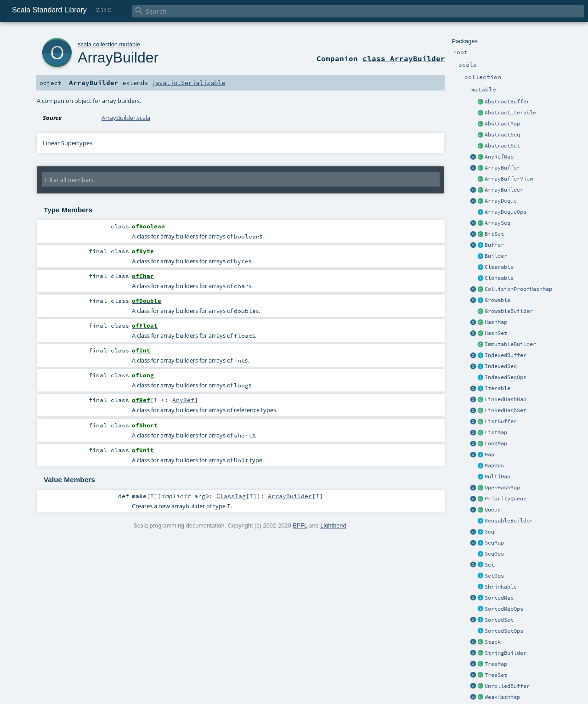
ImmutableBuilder (510, 344)
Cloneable (499, 278)
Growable (498, 300)
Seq (489, 532)
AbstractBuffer (507, 102)
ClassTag (231, 496)
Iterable (498, 388)
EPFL (300, 525)
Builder (496, 256)
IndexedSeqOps (506, 377)
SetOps (494, 576)
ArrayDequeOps (506, 212)
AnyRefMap (499, 157)
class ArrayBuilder (404, 58)
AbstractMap (502, 124)
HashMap (496, 322)
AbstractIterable (510, 113)
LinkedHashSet (506, 410)
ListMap (496, 432)
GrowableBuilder (509, 311)
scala (85, 44)
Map (489, 454)
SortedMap (499, 598)
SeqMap (494, 543)
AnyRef (183, 400)
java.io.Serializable (188, 83)
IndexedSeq (501, 366)
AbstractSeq (502, 135)
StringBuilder (506, 653)
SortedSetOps (504, 631)
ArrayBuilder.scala (126, 118)
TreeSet (496, 675)
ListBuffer (501, 421)
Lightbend (333, 525)
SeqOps (494, 554)
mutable (130, 44)
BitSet (494, 234)
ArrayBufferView (509, 179)
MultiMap (498, 477)
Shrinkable (501, 587)
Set (489, 565)
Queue (493, 510)
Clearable (499, 267)
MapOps (494, 466)
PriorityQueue (506, 499)
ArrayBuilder (504, 190)
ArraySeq (498, 223)
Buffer (494, 245)
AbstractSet (502, 146)
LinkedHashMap (506, 399)
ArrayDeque (501, 201)
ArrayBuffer (502, 168)
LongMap (496, 443)
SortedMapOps (504, 609)
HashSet (496, 333)
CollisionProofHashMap (518, 289)
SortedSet (499, 620)
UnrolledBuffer (507, 686)
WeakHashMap (502, 697)
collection (105, 44)
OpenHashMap (502, 488)
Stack (493, 642)
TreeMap (496, 664)
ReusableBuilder (509, 521)
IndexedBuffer (506, 355)
